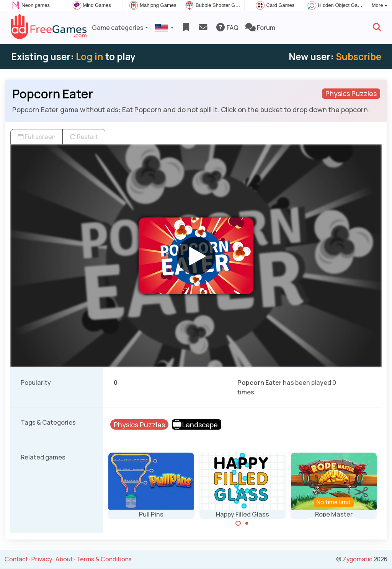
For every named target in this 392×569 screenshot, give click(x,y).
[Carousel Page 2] (247, 523)
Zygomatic (358, 559)
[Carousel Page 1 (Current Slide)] (238, 523)
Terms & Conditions (104, 559)
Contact (16, 559)
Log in (90, 56)
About (64, 559)
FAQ (227, 28)
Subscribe (359, 56)
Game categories (118, 28)
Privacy (42, 559)
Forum (260, 28)
